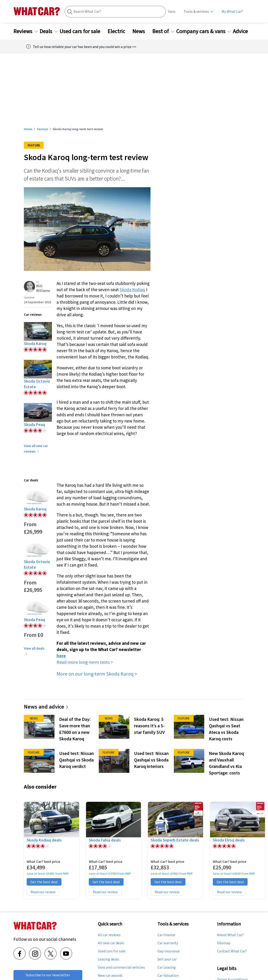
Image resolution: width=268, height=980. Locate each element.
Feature (42, 129)
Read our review (43, 892)
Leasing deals (108, 959)
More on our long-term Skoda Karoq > (97, 674)
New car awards (110, 976)
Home (28, 129)
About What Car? (230, 935)
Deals (49, 31)
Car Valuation (168, 976)
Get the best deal (44, 882)
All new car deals (111, 943)
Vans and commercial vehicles (121, 967)
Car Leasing (167, 967)
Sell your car (167, 959)
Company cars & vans (204, 31)
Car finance (166, 935)
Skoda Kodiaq (132, 290)
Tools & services (196, 11)
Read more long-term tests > (85, 662)
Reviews (26, 31)
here (61, 656)
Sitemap (224, 943)
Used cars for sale (83, 31)
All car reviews (109, 935)
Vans (172, 11)
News (141, 31)
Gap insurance (169, 951)
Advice (243, 31)
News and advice (46, 707)
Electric (119, 31)
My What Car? (232, 11)
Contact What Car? (232, 951)
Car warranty (168, 943)
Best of (163, 31)
